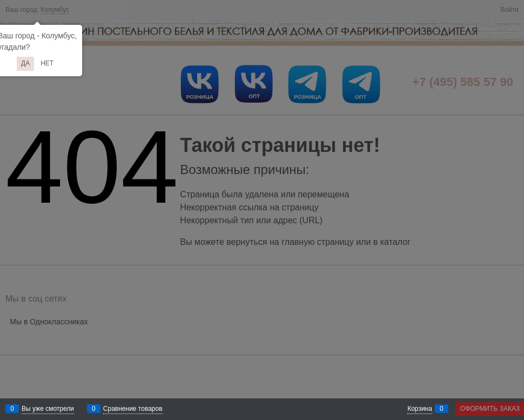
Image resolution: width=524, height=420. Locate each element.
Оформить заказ (490, 409)
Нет (47, 63)
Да (25, 63)
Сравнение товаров (133, 409)
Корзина (420, 409)
